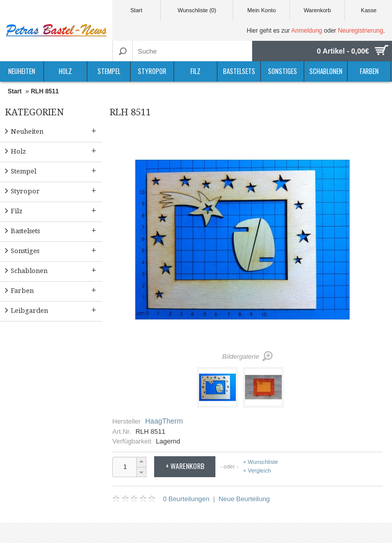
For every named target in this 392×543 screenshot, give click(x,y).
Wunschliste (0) (197, 10)
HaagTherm (164, 421)
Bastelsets (239, 71)
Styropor (152, 71)
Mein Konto (262, 10)
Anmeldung (307, 31)
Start (136, 10)
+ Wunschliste (261, 462)
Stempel (109, 71)
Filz (195, 71)
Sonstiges (283, 71)
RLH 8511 (45, 91)
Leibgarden (55, 310)
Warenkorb (317, 10)
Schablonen (326, 71)
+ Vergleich (257, 471)
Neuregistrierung (361, 31)
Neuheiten (22, 71)
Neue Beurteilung (244, 499)
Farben (369, 71)
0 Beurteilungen (186, 499)
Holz (65, 71)
